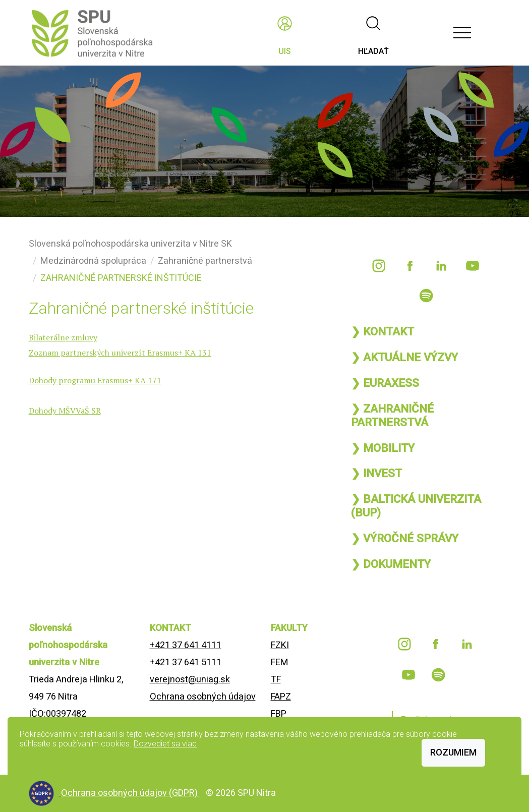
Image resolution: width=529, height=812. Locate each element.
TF (276, 679)
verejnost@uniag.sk (190, 679)
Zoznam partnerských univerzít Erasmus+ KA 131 (120, 353)
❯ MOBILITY (383, 448)
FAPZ (281, 696)
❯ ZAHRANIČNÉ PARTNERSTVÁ (392, 415)
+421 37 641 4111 (186, 645)
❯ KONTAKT (383, 331)
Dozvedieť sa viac (165, 744)
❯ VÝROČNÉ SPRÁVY (405, 538)
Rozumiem (453, 752)
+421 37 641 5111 (186, 662)
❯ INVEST (376, 473)
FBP (279, 713)
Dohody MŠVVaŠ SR (65, 411)
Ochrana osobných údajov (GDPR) (130, 792)
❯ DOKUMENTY (391, 564)
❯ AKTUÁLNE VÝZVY (404, 357)
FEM (280, 662)
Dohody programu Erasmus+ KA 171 (95, 380)
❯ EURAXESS (385, 383)
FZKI (280, 645)
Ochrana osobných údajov (203, 696)
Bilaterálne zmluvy (63, 337)
